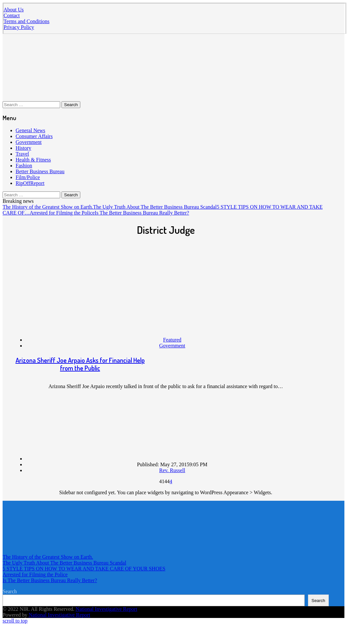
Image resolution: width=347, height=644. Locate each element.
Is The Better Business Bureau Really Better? (142, 213)
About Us (14, 10)
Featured (172, 340)
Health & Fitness (33, 160)
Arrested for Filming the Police (62, 213)
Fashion (24, 166)
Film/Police (28, 177)
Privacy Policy (19, 27)
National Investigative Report (107, 609)
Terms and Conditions (27, 21)
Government (29, 142)
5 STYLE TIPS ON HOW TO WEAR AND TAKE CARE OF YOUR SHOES (84, 569)
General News (30, 130)
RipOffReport (30, 183)
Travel (22, 154)
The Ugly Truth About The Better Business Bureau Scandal (155, 207)
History (23, 148)
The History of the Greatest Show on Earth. (48, 207)
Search (10, 591)
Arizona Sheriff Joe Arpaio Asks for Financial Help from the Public (80, 364)
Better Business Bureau (40, 171)
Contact (12, 15)
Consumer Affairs (34, 136)
